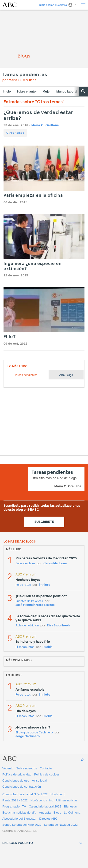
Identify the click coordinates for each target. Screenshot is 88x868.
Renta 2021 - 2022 (15, 800)
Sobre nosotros (27, 768)
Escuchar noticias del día (19, 813)
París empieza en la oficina (33, 196)
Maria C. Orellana (45, 125)
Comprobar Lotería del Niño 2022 (25, 794)
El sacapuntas (25, 647)
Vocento (8, 768)
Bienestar (71, 806)
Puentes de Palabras (29, 601)
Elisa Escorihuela (59, 626)
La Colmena (72, 813)
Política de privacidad (17, 774)
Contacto (46, 768)
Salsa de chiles (25, 563)
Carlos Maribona (55, 563)
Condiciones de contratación (22, 787)
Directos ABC (48, 819)
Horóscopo (58, 794)
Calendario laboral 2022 (45, 806)
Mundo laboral (67, 91)
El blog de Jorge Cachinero (34, 733)
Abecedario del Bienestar (19, 819)
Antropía (45, 813)
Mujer (47, 91)
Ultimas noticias (67, 800)
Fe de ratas (23, 585)
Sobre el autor (27, 91)
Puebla (47, 647)
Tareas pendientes (25, 75)
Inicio (7, 91)
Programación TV (14, 806)
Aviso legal (39, 780)
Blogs (57, 813)
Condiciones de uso (16, 780)
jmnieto (45, 585)
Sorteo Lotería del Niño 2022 (22, 825)
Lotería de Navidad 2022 (61, 825)
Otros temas (15, 133)
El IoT (10, 337)
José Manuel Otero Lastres (35, 605)
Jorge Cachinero (28, 736)
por (19, 80)
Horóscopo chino (42, 800)
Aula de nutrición (27, 626)
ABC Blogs (66, 375)
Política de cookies (47, 774)
